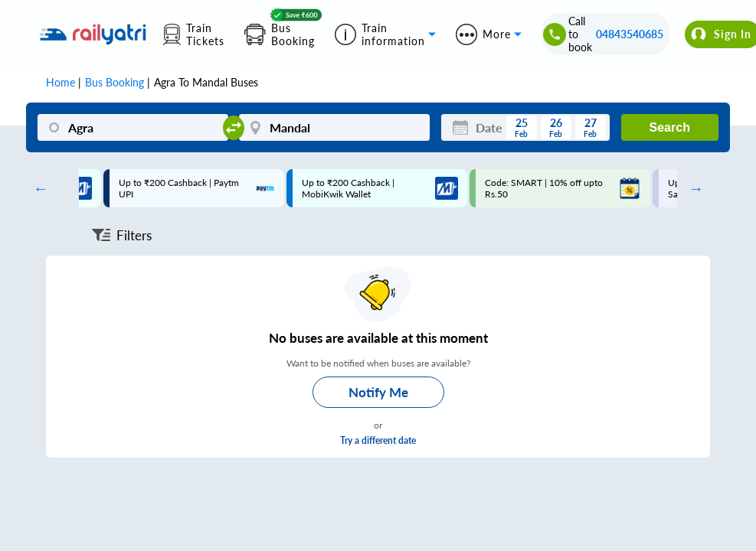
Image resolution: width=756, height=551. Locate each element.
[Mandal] (334, 127)
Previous (37, 188)
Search (670, 127)
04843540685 (630, 34)
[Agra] (133, 127)
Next (692, 188)
